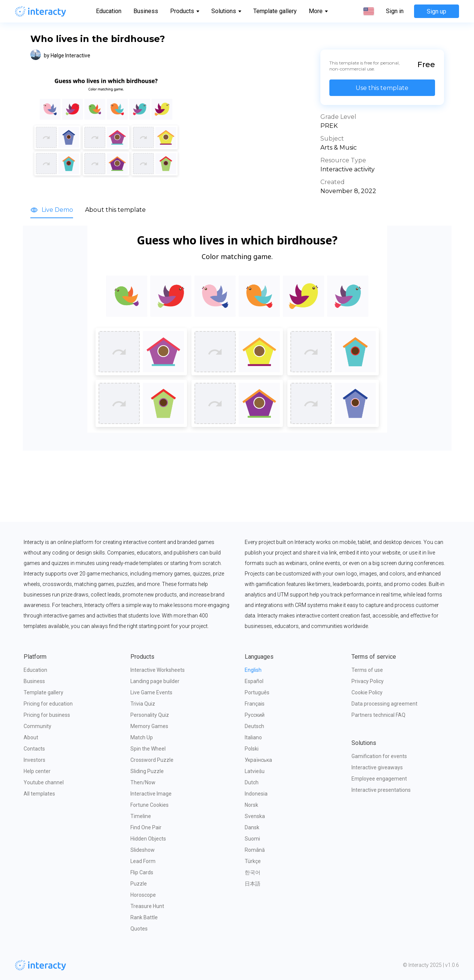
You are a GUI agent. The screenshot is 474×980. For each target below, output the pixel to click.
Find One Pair (146, 827)
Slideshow (143, 850)
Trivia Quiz (143, 704)
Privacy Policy (368, 681)
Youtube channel (44, 782)
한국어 (253, 872)
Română (255, 850)
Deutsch (254, 726)
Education (109, 11)
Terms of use (367, 670)
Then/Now (143, 782)
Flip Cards (142, 872)
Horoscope (143, 895)
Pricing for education (48, 704)
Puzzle (139, 884)
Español (254, 681)
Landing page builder (155, 681)
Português (257, 692)
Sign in (395, 11)
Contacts (34, 749)
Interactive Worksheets (158, 670)
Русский (255, 715)
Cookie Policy (367, 692)
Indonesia (256, 794)
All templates (39, 794)
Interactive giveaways (377, 767)
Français (255, 704)
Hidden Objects (148, 839)
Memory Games (149, 726)
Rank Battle (144, 917)
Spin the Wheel (148, 749)
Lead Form (143, 861)
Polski (252, 749)
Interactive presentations (381, 790)
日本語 (253, 884)
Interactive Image (151, 794)
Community (37, 726)
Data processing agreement (384, 704)
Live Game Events (151, 692)
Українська (258, 760)
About (31, 737)
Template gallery (275, 11)
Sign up (437, 11)
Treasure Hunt (147, 906)
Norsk (251, 805)
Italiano (253, 737)
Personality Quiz (150, 715)
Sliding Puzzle (147, 771)
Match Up (142, 737)
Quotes (139, 929)
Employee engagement (379, 779)
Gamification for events (379, 756)
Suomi (252, 839)
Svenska (255, 816)
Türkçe (253, 861)
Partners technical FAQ (378, 715)
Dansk (252, 827)
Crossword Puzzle (152, 760)
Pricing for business (47, 715)
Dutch (252, 782)
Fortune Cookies (150, 805)
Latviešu (255, 771)
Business (146, 11)
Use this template (382, 88)
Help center (37, 771)
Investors (34, 760)
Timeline (141, 816)
